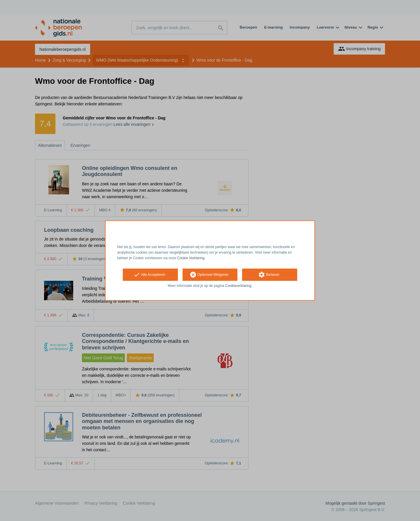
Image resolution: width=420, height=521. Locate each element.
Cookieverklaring (238, 286)
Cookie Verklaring (191, 258)
